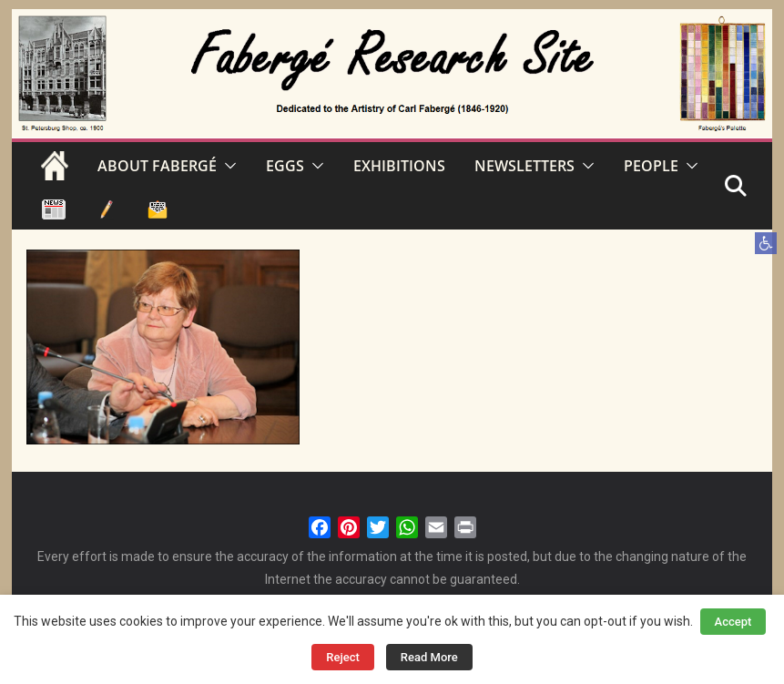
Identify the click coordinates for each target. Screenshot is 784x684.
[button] (766, 243)
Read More (429, 657)
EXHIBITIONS (399, 166)
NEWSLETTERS (524, 166)
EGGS (285, 166)
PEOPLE (651, 166)
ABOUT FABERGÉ (157, 166)
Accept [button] (733, 622)
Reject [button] (343, 657)
